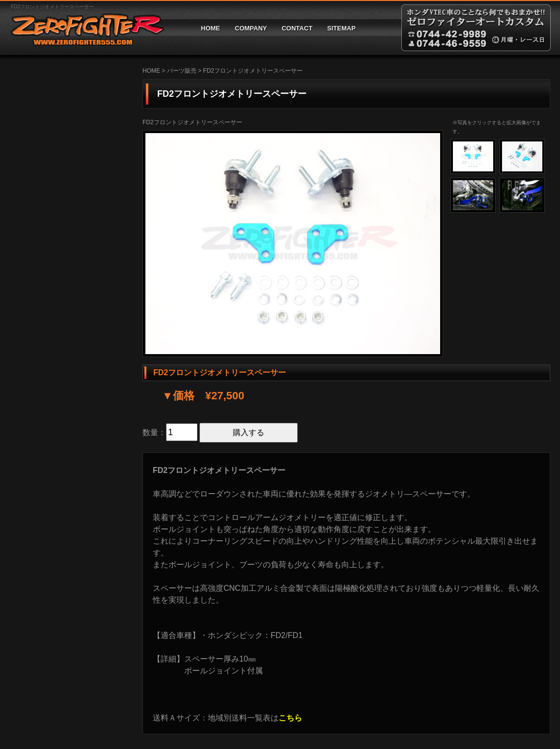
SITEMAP (341, 28)
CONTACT (297, 28)
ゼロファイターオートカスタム (84, 28)
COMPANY (251, 28)
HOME (210, 28)
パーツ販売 (182, 71)
